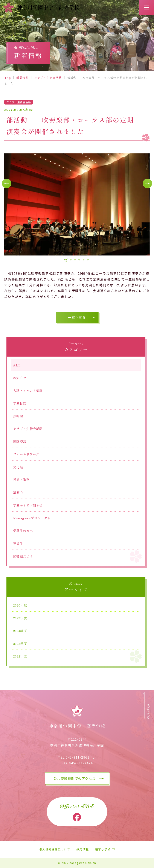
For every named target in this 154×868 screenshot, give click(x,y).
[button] (7, 183)
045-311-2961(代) (81, 757)
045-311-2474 (81, 763)
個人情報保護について (55, 849)
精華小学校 (103, 849)
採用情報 (83, 849)
